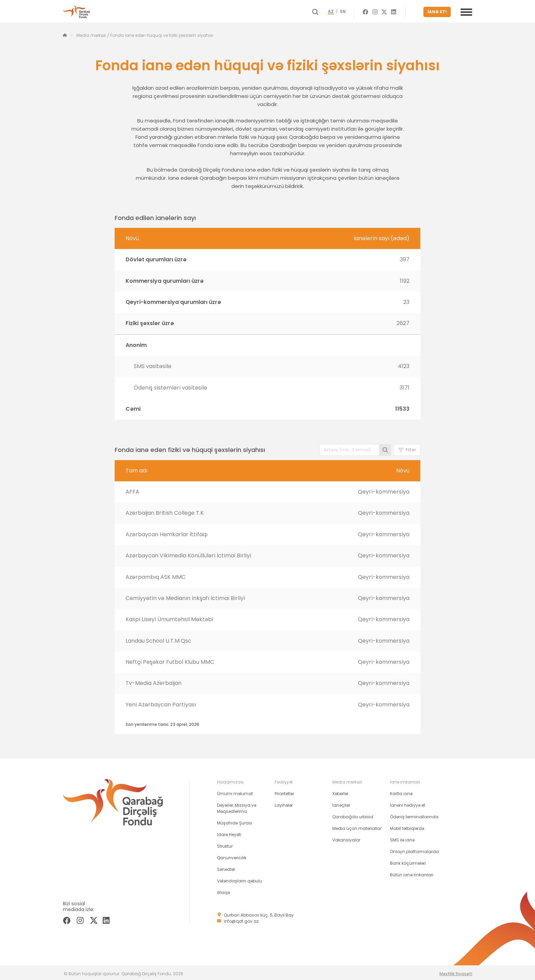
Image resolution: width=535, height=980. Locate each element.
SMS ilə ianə (402, 838)
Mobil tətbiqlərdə (407, 826)
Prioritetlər (284, 791)
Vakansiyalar (346, 838)
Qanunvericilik (232, 855)
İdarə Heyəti (229, 832)
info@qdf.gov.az (241, 919)
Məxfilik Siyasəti (456, 971)
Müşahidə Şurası (235, 821)
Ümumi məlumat (235, 791)
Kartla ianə (401, 791)
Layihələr (284, 803)
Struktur (225, 844)
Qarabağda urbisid (353, 814)
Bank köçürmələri (408, 861)
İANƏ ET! (439, 11)
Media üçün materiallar (357, 826)
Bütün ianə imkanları (412, 872)
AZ (342, 11)
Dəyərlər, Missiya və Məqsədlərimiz (237, 806)
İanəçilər (341, 803)
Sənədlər (226, 867)
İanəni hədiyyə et (408, 803)
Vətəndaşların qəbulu (240, 879)
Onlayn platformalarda (414, 849)
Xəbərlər (340, 791)
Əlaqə (223, 890)
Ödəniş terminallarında (414, 814)
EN (354, 11)
